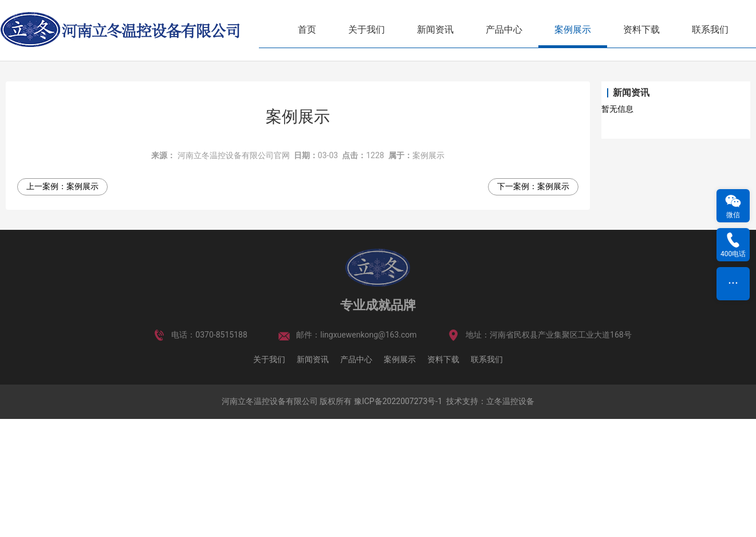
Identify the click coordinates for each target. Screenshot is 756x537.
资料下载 (641, 30)
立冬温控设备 (510, 520)
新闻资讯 (435, 30)
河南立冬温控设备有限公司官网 (234, 273)
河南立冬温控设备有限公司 (270, 520)
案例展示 (573, 30)
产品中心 (504, 30)
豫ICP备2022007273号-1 (398, 520)
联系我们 (710, 30)
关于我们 (367, 30)
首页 (307, 30)
